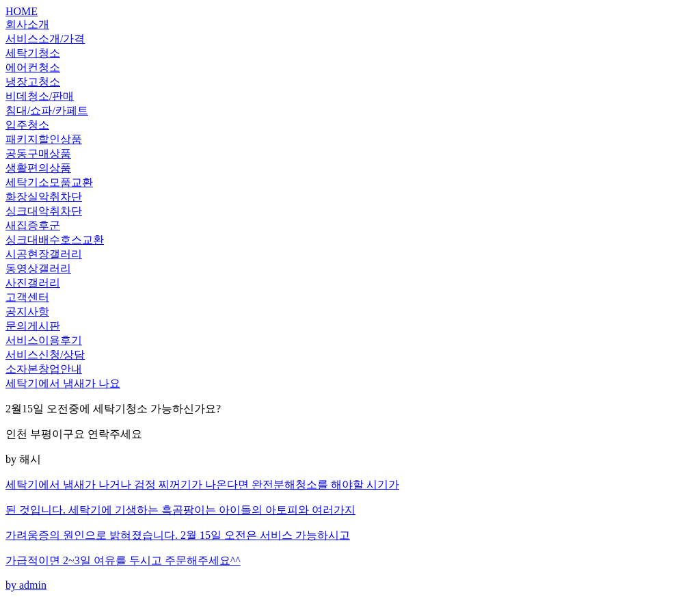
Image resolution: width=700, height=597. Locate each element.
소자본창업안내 (44, 369)
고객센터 (27, 297)
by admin (350, 534)
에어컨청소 (33, 67)
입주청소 (27, 125)
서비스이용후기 (44, 340)
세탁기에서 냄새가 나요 (63, 383)
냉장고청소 (33, 82)
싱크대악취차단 (44, 211)
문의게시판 (33, 326)
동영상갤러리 (38, 268)
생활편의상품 (38, 168)
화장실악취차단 (44, 197)
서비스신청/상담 (45, 355)
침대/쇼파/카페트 (47, 110)
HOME (22, 11)
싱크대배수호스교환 (55, 240)
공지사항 (27, 311)
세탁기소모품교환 (49, 182)
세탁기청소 (33, 53)
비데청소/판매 (40, 96)
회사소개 (27, 24)
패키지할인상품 (44, 139)
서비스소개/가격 (45, 39)
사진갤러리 (33, 283)
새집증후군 (33, 225)
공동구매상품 (38, 154)
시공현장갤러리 (44, 254)
